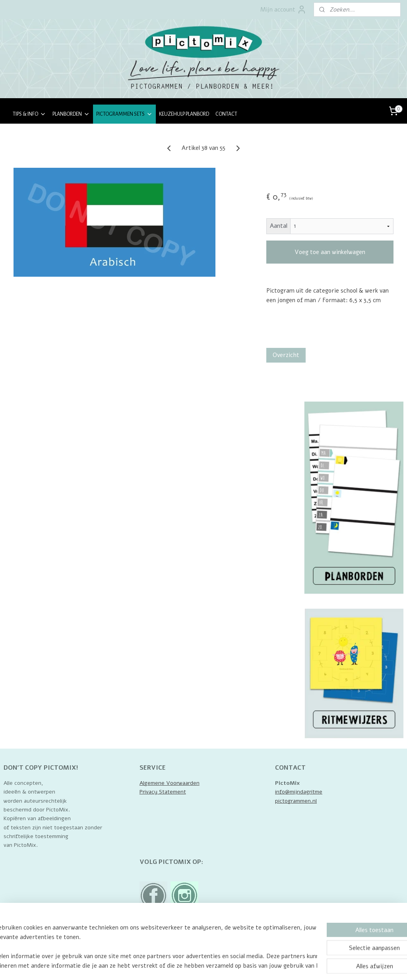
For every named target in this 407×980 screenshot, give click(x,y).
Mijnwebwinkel (302, 965)
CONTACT (226, 114)
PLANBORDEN (71, 114)
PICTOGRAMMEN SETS (124, 114)
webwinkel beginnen (237, 965)
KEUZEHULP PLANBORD (184, 114)
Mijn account (283, 10)
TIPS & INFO (29, 114)
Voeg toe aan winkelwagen (330, 252)
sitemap (195, 965)
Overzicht (286, 355)
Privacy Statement (163, 792)
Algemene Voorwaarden (170, 783)
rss (210, 965)
